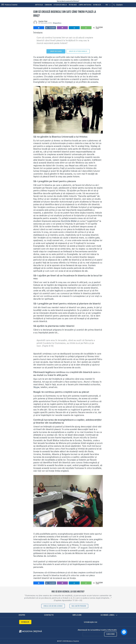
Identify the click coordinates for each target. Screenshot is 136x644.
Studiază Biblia (60, 5)
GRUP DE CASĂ (56, 51)
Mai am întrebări (79, 606)
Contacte (49, 615)
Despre (22, 615)
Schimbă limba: (109, 615)
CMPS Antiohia (85, 5)
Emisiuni (48, 5)
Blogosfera (57, 23)
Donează (97, 5)
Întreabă (73, 5)
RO (108, 5)
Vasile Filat (43, 21)
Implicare (77, 615)
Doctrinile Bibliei (69, 221)
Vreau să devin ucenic (53, 606)
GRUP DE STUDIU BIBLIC (78, 51)
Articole (39, 5)
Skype (36, 387)
